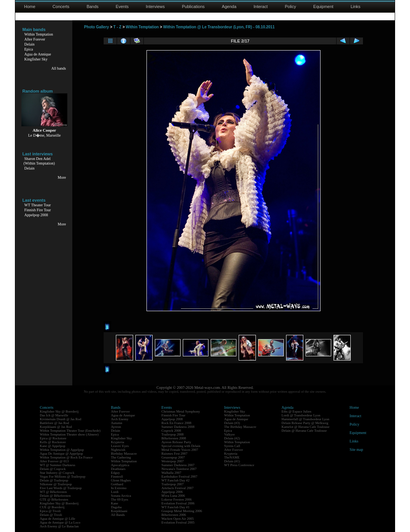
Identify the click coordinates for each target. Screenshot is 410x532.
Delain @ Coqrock (53, 469)
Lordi (115, 492)
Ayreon (116, 427)
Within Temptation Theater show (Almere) (69, 434)
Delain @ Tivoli (51, 515)
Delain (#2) (232, 438)
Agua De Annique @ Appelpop (61, 454)
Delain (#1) (232, 461)
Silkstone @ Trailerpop (56, 484)
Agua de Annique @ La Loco (60, 522)
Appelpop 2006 (172, 492)
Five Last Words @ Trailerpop (61, 488)
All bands (59, 68)
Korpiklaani (119, 511)
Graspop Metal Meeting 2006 (182, 511)
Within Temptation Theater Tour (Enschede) (70, 431)
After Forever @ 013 (54, 461)
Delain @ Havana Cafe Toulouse (304, 431)
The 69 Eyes (120, 499)
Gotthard (117, 484)
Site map (356, 450)
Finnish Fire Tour (38, 210)
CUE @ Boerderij (52, 507)
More (62, 177)
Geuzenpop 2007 (173, 457)
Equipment (323, 7)
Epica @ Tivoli (50, 511)
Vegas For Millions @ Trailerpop (63, 477)
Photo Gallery (97, 27)
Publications (193, 7)
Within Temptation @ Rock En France (66, 457)
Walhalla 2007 (171, 473)
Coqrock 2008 (171, 431)
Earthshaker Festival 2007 (179, 477)
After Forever (35, 39)
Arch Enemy (120, 419)
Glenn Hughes (121, 480)
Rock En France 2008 (176, 423)
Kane (115, 503)
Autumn (117, 423)
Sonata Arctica (121, 496)
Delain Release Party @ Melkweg (305, 423)
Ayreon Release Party (176, 442)
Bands (92, 7)
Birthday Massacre (124, 454)
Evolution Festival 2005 (178, 522)
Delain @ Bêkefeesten (55, 496)
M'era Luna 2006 (173, 496)
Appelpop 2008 (36, 215)
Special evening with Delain (181, 446)
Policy (290, 7)
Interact (261, 7)
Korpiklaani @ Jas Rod (56, 427)
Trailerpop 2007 (172, 484)
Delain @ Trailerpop (54, 480)
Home (30, 7)
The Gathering (121, 457)
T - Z (117, 27)
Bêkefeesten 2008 (174, 438)
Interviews (155, 7)
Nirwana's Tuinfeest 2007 (179, 469)
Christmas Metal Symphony (181, 411)
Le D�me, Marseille (44, 135)
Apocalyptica (120, 465)
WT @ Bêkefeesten (53, 492)
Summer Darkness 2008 (178, 427)
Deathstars (118, 469)
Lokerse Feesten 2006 (177, 499)
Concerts (61, 7)
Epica (29, 49)
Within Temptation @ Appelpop (62, 450)
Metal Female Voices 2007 (180, 450)
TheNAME (232, 457)
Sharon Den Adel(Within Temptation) (39, 161)
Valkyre (229, 434)
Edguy (116, 473)
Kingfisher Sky (36, 59)
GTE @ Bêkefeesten (54, 499)
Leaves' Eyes (120, 446)
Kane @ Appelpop (53, 446)
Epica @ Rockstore (53, 438)
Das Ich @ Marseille (54, 415)
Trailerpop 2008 (172, 434)
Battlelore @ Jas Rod (55, 423)
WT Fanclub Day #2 (176, 480)
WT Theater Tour (38, 205)
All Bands (118, 515)
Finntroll (117, 477)
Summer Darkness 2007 (178, 465)
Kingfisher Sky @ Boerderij (59, 411)
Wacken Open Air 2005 (178, 519)
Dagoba (116, 507)
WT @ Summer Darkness (58, 465)
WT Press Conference (239, 465)
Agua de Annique (38, 54)
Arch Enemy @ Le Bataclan (59, 526)
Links (356, 7)
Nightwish (118, 450)
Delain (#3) (232, 423)
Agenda (229, 7)
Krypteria (117, 442)
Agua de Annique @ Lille (58, 519)
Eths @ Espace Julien (296, 411)
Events (122, 7)
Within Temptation (39, 34)
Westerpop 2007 (173, 461)
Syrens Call (232, 446)
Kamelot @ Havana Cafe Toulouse (305, 427)
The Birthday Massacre (240, 427)
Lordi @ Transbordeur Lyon (301, 415)
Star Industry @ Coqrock (57, 473)
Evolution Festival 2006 (178, 503)
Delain (30, 44)
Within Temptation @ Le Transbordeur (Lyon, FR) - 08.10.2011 (219, 27)
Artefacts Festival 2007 (177, 488)
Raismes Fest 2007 (174, 454)
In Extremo (119, 488)
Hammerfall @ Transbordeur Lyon (305, 419)
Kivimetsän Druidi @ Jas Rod (60, 419)
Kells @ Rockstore (53, 442)
